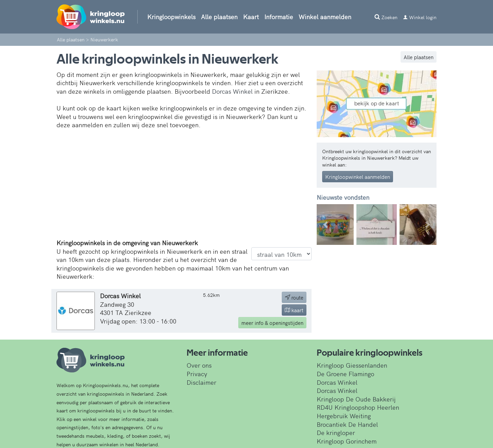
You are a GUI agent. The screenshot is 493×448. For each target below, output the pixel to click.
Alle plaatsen (219, 17)
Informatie (279, 17)
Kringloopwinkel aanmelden (358, 177)
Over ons (199, 365)
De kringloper (336, 432)
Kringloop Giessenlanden (352, 365)
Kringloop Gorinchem (347, 441)
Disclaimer (201, 382)
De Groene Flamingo (345, 374)
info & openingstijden (272, 323)
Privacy (197, 374)
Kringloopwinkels (171, 17)
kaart (294, 310)
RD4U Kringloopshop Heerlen (358, 407)
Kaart (251, 17)
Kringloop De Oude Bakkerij (356, 399)
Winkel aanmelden (325, 17)
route (294, 297)
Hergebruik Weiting (344, 416)
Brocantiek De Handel (347, 424)
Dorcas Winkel (232, 91)
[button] (326, 225)
